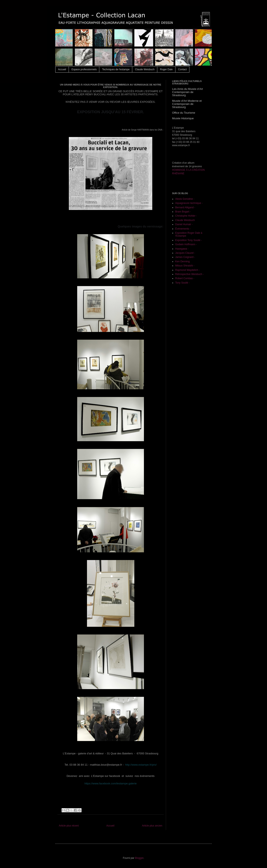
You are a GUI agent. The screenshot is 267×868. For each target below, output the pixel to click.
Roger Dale (166, 69)
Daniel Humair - (184, 224)
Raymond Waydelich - (187, 270)
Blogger (139, 858)
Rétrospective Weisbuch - (190, 274)
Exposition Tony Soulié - (189, 240)
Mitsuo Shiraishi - (185, 266)
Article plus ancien (152, 826)
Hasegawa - (182, 249)
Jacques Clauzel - (185, 253)
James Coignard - (185, 257)
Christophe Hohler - (186, 216)
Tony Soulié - (182, 283)
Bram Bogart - (183, 212)
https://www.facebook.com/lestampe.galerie (111, 783)
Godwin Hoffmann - (186, 244)
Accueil (62, 69)
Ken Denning (182, 261)
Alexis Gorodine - (185, 199)
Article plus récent (69, 826)
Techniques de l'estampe (116, 69)
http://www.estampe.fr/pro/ (141, 765)
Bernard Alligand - (185, 207)
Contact (182, 69)
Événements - (183, 229)
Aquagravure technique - (189, 203)
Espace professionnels (84, 69)
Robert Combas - (185, 278)
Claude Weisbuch (145, 69)
